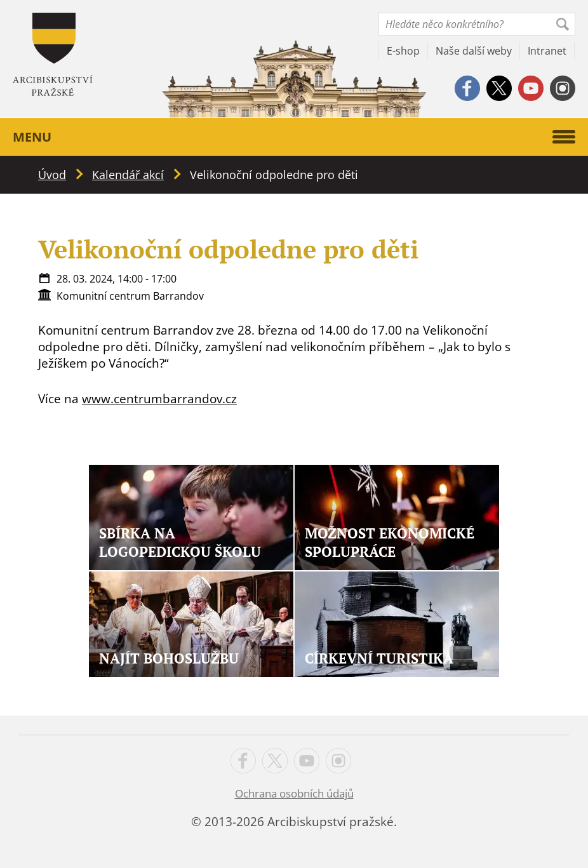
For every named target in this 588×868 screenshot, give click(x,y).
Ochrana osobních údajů (294, 793)
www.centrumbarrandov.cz (159, 399)
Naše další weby (474, 51)
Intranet (547, 51)
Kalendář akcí (128, 175)
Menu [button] (294, 137)
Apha (53, 54)
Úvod (52, 175)
